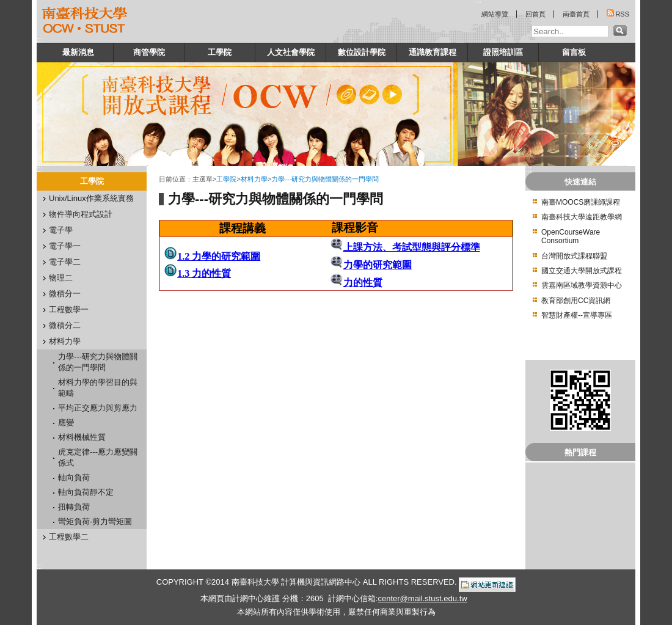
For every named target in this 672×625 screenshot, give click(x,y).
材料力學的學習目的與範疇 (98, 388)
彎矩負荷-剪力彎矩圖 (95, 521)
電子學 (61, 230)
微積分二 (65, 325)
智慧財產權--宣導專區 (577, 315)
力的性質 (363, 283)
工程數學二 (69, 537)
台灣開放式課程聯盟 (574, 256)
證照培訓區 (503, 52)
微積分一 (65, 294)
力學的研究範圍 (378, 265)
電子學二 (65, 262)
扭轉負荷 (74, 507)
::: (40, 40)
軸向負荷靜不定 (86, 492)
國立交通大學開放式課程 (582, 271)
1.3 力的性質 (204, 273)
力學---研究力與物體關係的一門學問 (98, 362)
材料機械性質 (82, 437)
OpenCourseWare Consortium (571, 236)
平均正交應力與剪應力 (98, 408)
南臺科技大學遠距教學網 (582, 217)
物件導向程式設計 (81, 214)
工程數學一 (69, 309)
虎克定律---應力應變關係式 (98, 457)
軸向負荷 (74, 477)
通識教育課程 (433, 52)
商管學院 (149, 52)
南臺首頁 (576, 14)
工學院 (220, 52)
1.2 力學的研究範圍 (219, 256)
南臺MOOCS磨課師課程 (581, 202)
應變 (66, 422)
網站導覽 (495, 14)
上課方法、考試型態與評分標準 (412, 247)
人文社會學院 (291, 52)
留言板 (574, 52)
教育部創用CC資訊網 (576, 301)
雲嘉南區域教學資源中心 (582, 285)
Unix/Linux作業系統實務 (91, 198)
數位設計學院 (362, 52)
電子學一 (65, 246)
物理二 (61, 278)
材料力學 (65, 341)
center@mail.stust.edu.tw (422, 598)
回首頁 (535, 14)
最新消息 (78, 52)
